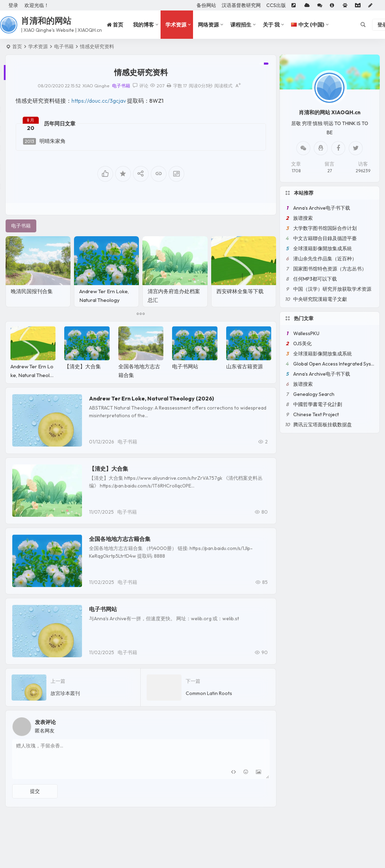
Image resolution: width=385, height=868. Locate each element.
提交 (35, 791)
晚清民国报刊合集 (32, 291)
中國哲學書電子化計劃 (318, 404)
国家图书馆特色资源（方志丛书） (330, 269)
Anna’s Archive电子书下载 (322, 208)
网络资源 (208, 25)
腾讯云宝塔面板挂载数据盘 (323, 425)
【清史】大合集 (83, 366)
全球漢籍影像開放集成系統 (323, 248)
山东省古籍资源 (245, 366)
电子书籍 (64, 46)
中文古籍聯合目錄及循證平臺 (325, 238)
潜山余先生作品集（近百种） (325, 259)
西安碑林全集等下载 (240, 291)
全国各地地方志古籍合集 (120, 539)
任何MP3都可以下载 (315, 279)
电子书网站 (185, 366)
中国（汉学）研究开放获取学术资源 (332, 289)
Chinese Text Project (316, 414)
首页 (17, 46)
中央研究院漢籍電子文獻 (320, 299)
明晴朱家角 (44, 141)
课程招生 (241, 25)
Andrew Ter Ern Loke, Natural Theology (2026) (104, 300)
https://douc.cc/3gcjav (99, 101)
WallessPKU (306, 333)
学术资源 (176, 25)
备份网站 (206, 5)
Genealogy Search (314, 394)
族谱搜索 (303, 218)
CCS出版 (276, 5)
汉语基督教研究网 (241, 5)
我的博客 (143, 25)
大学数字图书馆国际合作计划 (325, 228)
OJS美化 (302, 343)
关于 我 (271, 25)
